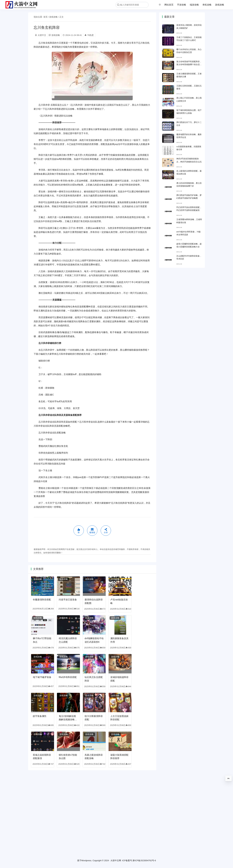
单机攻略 (207, 5)
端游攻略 (194, 5)
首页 (45, 17)
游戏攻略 (220, 5)
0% (228, 778)
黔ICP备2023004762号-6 (144, 860)
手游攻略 (182, 5)
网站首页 (169, 5)
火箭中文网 (116, 860)
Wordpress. (87, 860)
